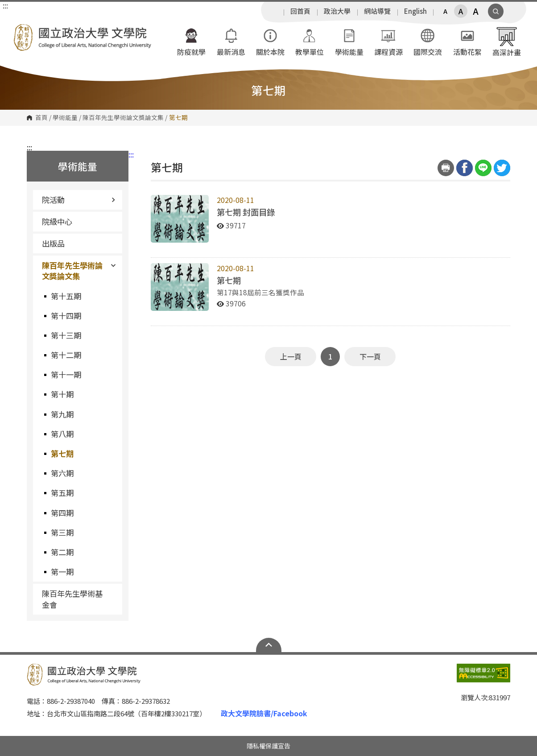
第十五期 (66, 296)
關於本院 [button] (270, 41)
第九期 (62, 414)
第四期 (62, 513)
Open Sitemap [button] (269, 645)
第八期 (62, 434)
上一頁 (291, 356)
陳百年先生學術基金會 (72, 599)
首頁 (41, 118)
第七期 (62, 453)
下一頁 (370, 356)
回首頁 (300, 11)
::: (5, 5)
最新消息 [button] (231, 41)
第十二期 (66, 355)
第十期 (62, 394)
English (415, 11)
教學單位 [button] (310, 41)
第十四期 (66, 316)
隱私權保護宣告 (268, 746)
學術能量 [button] (349, 41)
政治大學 (337, 11)
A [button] (445, 11)
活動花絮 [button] (467, 41)
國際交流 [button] (428, 41)
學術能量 (65, 118)
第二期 (62, 552)
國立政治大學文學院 (22, 31)
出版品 (53, 243)
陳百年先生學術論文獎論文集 (123, 118)
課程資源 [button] (388, 41)
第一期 (62, 572)
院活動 (79, 200)
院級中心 (57, 221)
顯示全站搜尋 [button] (496, 11)
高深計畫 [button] (507, 41)
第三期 (62, 532)
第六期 (62, 473)
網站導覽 (377, 11)
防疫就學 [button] (191, 41)
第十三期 (66, 335)
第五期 (62, 493)
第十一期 (66, 374)
